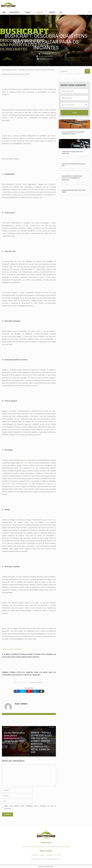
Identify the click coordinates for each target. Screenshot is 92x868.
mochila (25, 463)
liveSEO (59, 859)
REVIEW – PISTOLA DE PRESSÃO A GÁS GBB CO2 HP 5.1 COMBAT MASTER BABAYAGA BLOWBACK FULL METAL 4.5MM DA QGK (41, 742)
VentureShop (46, 54)
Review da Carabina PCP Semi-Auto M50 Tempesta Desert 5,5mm (73, 133)
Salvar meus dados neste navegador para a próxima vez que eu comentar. (30, 807)
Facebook (49, 855)
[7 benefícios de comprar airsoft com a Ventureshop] (74, 144)
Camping (50, 59)
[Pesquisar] (87, 71)
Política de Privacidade (62, 847)
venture (24, 704)
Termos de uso (50, 847)
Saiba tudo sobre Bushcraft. (12, 649)
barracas (52, 520)
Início (3, 70)
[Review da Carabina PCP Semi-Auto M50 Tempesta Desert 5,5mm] (74, 124)
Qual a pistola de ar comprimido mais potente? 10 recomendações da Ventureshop (72, 178)
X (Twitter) (57, 855)
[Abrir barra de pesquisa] (89, 12)
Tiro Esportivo (16, 12)
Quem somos (27, 847)
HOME (4, 12)
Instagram (42, 855)
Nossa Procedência (38, 847)
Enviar (74, 113)
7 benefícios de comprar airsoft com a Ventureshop (72, 153)
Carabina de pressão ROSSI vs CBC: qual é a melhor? (74, 191)
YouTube (34, 855)
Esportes (52, 12)
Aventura (42, 12)
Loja (61, 12)
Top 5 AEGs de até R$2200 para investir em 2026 (74, 165)
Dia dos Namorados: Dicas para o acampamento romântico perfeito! (14, 737)
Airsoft (30, 12)
